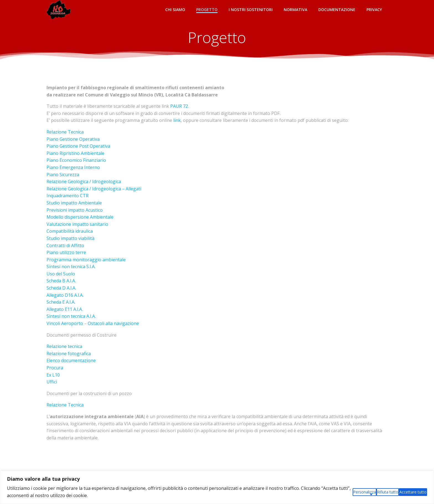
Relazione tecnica (64, 346)
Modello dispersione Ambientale (80, 217)
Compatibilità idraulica (70, 231)
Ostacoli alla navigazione (113, 323)
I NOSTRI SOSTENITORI (251, 10)
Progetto (207, 10)
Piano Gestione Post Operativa (78, 146)
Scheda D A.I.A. (61, 288)
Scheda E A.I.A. (61, 302)
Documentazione (337, 10)
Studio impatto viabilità (70, 238)
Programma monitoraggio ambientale (86, 260)
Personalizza (365, 492)
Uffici (52, 382)
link (176, 120)
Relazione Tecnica (65, 132)
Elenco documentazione (71, 360)
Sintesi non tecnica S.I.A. (71, 267)
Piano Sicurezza (63, 175)
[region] (217, 487)
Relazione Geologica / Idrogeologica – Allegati (94, 189)
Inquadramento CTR (68, 196)
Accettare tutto (413, 492)
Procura (55, 368)
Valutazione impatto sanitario (77, 224)
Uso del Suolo (61, 274)
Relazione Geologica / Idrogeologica (84, 181)
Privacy (374, 10)
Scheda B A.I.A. (61, 281)
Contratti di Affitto (65, 245)
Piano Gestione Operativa (73, 139)
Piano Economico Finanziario (76, 160)
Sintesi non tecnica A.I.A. (71, 316)
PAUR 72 (179, 106)
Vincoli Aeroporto (65, 323)
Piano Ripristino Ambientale (75, 153)
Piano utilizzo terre (66, 252)
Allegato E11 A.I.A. (65, 309)
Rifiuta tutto (388, 492)
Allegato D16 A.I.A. (65, 295)
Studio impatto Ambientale (74, 203)
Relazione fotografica (69, 354)
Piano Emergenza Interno (73, 167)
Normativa (295, 10)
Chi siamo (175, 10)
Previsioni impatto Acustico (75, 210)
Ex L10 (53, 375)
